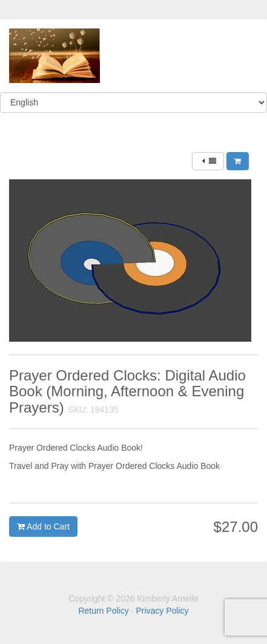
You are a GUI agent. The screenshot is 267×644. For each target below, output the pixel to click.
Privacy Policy (162, 611)
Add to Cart (43, 526)
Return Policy (103, 611)
